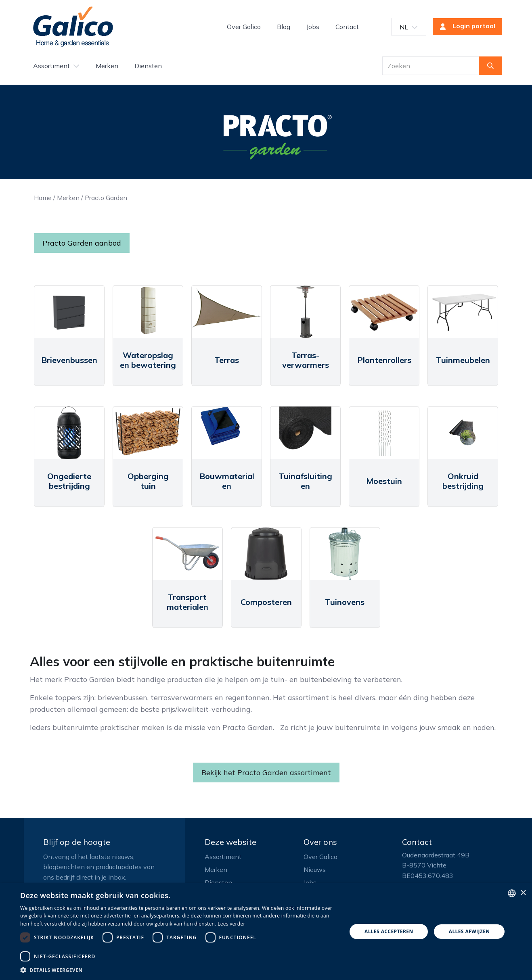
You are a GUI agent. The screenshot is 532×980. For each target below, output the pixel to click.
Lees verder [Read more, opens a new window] (231, 924)
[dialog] (266, 932)
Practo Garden (106, 198)
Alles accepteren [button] (389, 931)
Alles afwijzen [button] (469, 931)
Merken (68, 198)
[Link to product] (69, 312)
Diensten (218, 882)
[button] (179, 970)
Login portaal (465, 27)
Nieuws (315, 869)
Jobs (310, 882)
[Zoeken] (490, 66)
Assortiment (223, 857)
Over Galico (320, 857)
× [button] (523, 893)
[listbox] (512, 893)
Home (43, 198)
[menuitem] (244, 27)
